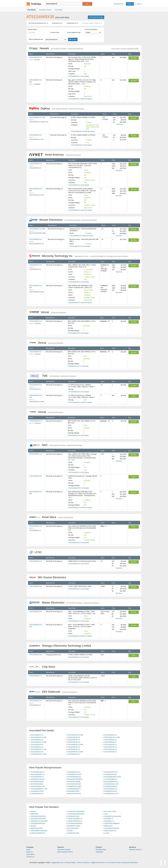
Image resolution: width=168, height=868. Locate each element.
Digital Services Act (98, 863)
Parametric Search (64, 850)
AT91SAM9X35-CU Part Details (79, 76)
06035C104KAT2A (110, 831)
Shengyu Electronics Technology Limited (61, 646)
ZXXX (106, 814)
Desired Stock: (36, 31)
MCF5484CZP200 (73, 791)
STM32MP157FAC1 (111, 791)
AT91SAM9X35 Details (96, 17)
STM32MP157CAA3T (74, 774)
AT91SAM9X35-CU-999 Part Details (80, 99)
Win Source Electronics (49, 577)
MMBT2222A (108, 826)
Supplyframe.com (57, 863)
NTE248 (33, 811)
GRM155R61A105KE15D (39, 831)
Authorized (58, 23)
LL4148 (106, 833)
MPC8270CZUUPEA (74, 794)
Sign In (139, 4)
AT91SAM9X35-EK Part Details (78, 488)
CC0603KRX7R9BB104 (112, 823)
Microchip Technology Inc (79, 256)
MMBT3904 (34, 814)
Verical (48, 312)
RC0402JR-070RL (73, 816)
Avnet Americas (55, 155)
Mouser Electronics (63, 220)
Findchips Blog (118, 4)
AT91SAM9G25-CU (37, 794)
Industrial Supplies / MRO (93, 23)
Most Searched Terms (65, 852)
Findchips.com (34, 4)
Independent (73, 23)
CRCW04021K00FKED (38, 819)
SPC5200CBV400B (37, 782)
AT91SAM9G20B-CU (38, 772)
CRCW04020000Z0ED (75, 823)
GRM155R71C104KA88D (39, 821)
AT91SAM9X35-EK (36, 476)
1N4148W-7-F (109, 819)
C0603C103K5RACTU (38, 833)
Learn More (30, 854)
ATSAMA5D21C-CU (111, 789)
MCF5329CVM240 (37, 784)
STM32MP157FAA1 (111, 786)
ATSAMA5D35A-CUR (111, 794)
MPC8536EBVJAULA (111, 782)
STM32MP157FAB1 (37, 791)
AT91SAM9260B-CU (74, 789)
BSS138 (33, 826)
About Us (30, 852)
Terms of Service (83, 863)
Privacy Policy (70, 863)
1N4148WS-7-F (109, 821)
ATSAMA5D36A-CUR (38, 786)
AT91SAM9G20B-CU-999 (112, 777)
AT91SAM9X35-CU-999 (37, 117)
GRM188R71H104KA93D (112, 816)
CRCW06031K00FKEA (112, 828)
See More (119, 124)
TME (53, 376)
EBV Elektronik (53, 692)
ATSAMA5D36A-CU (111, 779)
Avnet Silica (51, 517)
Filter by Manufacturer (36, 39)
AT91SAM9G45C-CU (38, 774)
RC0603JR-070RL (73, 833)
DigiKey (57, 108)
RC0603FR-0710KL (74, 826)
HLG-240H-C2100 (110, 811)
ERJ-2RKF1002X (73, 828)
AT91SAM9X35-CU (36, 57)
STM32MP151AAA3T (38, 779)
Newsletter (99, 852)
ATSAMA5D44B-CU (37, 777)
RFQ (134, 396)
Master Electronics (64, 603)
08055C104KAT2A (37, 828)
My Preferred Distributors (39, 23)
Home (28, 850)
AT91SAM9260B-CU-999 (39, 789)
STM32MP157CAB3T (74, 786)
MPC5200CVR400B (74, 782)
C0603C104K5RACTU (75, 821)
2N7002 (70, 831)
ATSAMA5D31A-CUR (111, 784)
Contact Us (30, 857)
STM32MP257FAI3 (110, 774)
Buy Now (134, 58)
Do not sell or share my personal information (122, 863)
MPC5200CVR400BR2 (75, 779)
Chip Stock (43, 667)
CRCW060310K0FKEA (38, 816)
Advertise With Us (135, 850)
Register (130, 4)
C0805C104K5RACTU (75, 819)
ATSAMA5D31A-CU (74, 772)
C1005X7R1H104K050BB (76, 811)
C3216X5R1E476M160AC (76, 814)
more (87, 61)
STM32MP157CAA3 (111, 772)
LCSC (37, 552)
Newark (56, 48)
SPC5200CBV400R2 (74, 784)
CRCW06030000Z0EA (38, 823)
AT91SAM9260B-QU (74, 777)
